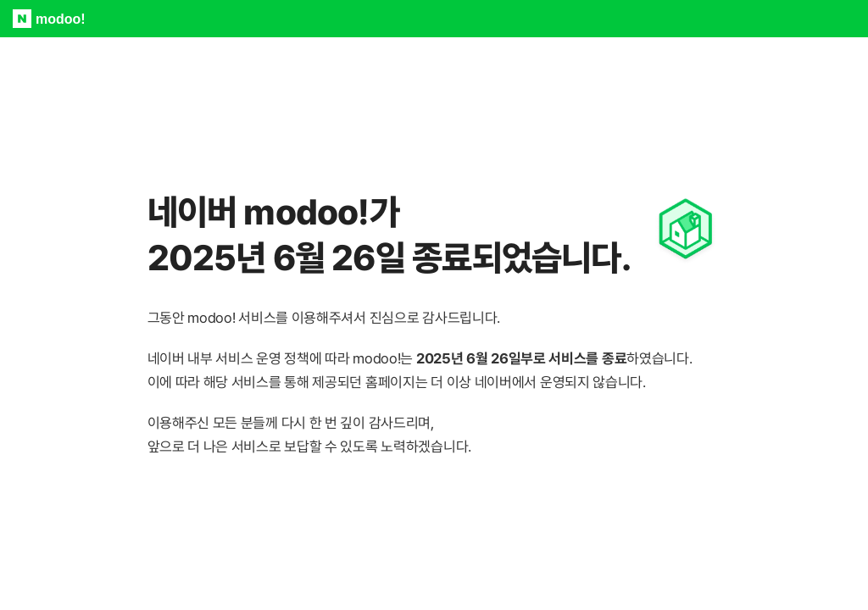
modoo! (61, 19)
